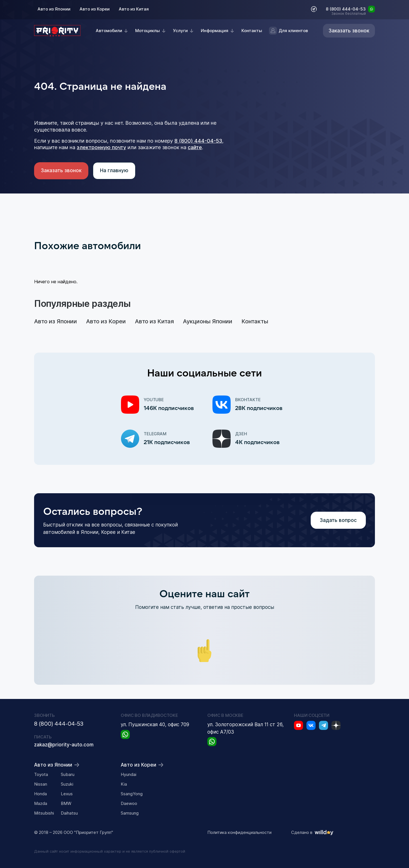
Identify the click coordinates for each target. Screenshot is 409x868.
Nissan (41, 784)
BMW (66, 803)
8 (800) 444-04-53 (346, 9)
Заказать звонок (61, 170)
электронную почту (101, 147)
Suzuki (67, 784)
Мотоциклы (148, 31)
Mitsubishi (44, 813)
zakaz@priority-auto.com (64, 745)
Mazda (41, 803)
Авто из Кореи (95, 9)
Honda (40, 794)
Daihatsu (69, 813)
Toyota (41, 774)
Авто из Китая (134, 9)
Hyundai (129, 774)
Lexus (67, 794)
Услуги (180, 31)
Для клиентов (288, 31)
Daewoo (129, 803)
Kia (124, 784)
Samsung (130, 813)
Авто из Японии (54, 9)
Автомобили (109, 31)
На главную (114, 170)
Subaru (68, 774)
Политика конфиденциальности (239, 832)
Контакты (252, 31)
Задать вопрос (338, 520)
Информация (215, 31)
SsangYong (132, 794)
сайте (195, 147)
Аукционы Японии (208, 321)
